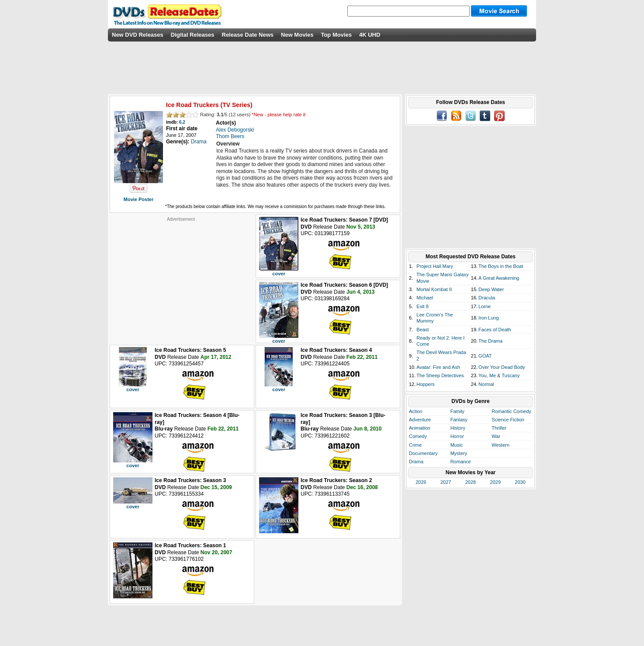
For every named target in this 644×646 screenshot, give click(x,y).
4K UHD (370, 35)
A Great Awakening (499, 278)
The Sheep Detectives (440, 375)
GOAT (485, 356)
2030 (520, 482)
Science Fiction (508, 420)
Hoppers (426, 384)
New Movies (297, 35)
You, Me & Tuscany (499, 375)
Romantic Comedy (511, 411)
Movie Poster (138, 199)
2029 (495, 482)
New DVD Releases (138, 35)
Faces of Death (495, 330)
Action (416, 411)
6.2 (182, 122)
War (496, 436)
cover (279, 274)
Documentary (423, 453)
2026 (421, 482)
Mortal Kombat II (434, 289)
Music (457, 445)
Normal (486, 384)
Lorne (485, 306)
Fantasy (459, 420)
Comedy (418, 436)
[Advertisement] (181, 277)
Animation (420, 428)
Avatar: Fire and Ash (438, 367)
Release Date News (248, 35)
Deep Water (491, 289)
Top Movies (336, 35)
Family (457, 411)
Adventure (420, 420)
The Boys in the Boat (501, 266)
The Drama (490, 341)
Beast (422, 330)
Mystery (459, 453)
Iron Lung (488, 318)
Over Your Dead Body (502, 367)
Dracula (487, 298)
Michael (425, 298)
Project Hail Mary (435, 266)
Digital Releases (193, 35)
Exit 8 (422, 306)
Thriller (499, 428)
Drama (416, 462)
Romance (461, 462)
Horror (457, 436)
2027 (446, 482)
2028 (471, 482)
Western (500, 445)
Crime (415, 445)
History (458, 428)
